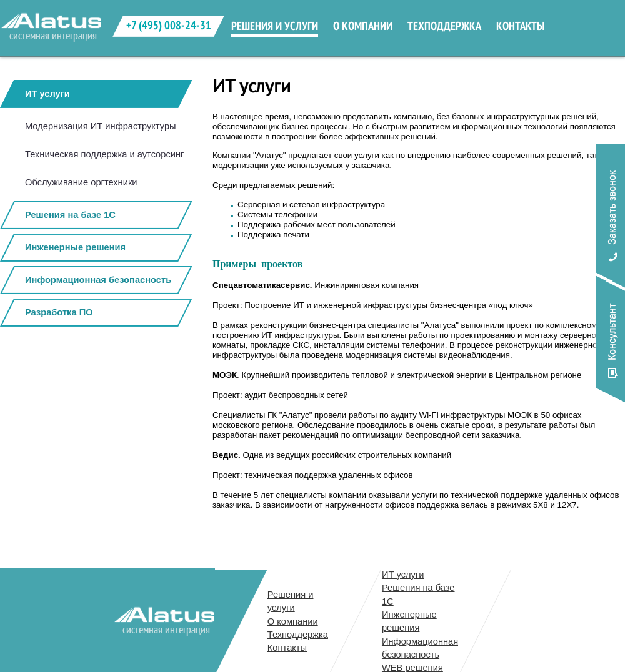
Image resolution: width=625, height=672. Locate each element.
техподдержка (444, 26)
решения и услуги (275, 26)
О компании (293, 621)
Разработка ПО (59, 312)
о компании (363, 26)
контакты (520, 26)
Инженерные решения (75, 247)
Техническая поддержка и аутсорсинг (104, 154)
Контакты (287, 648)
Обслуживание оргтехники (81, 182)
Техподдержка (298, 635)
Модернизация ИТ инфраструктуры (101, 126)
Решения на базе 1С (70, 215)
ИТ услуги (47, 94)
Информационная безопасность (98, 280)
